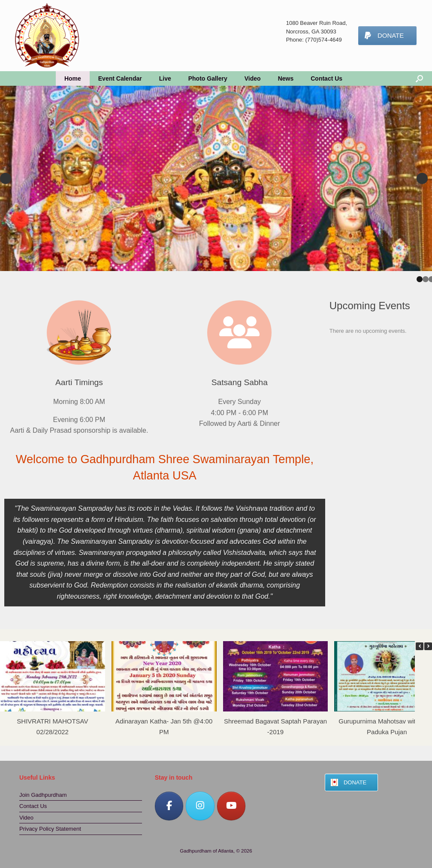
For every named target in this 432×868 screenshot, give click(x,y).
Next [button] (422, 178)
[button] (428, 646)
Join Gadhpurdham (43, 795)
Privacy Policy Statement (50, 829)
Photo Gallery (208, 78)
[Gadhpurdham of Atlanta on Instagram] (200, 806)
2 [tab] (426, 279)
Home (73, 78)
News (286, 78)
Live (165, 78)
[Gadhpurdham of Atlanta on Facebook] (169, 806)
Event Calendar (120, 78)
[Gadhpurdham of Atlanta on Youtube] (231, 806)
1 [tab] (420, 279)
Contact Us (326, 78)
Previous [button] (6, 178)
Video (253, 78)
